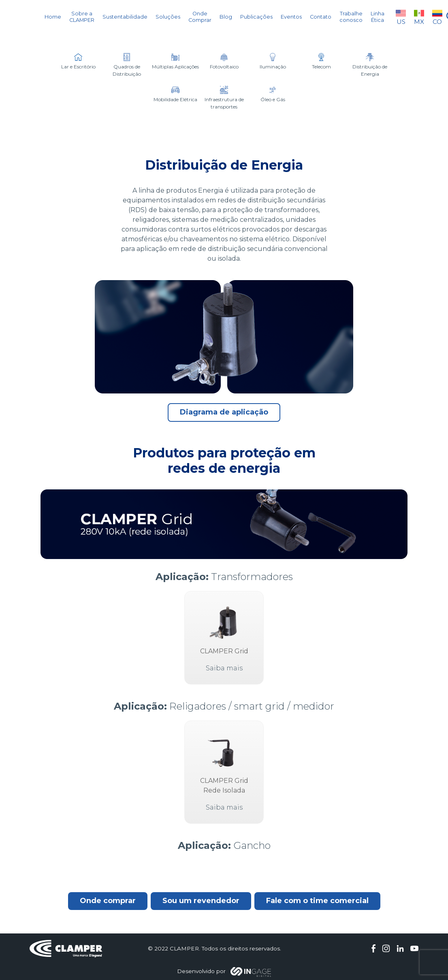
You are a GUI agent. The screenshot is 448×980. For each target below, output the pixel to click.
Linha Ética (378, 17)
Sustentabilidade (125, 17)
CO (437, 17)
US (401, 17)
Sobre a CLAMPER (82, 17)
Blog (226, 17)
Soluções (168, 17)
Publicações (256, 17)
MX (419, 17)
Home (53, 17)
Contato (321, 17)
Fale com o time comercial (317, 901)
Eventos (291, 17)
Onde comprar (108, 901)
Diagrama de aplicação (224, 412)
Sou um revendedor (201, 901)
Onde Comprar (200, 17)
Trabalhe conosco (351, 17)
